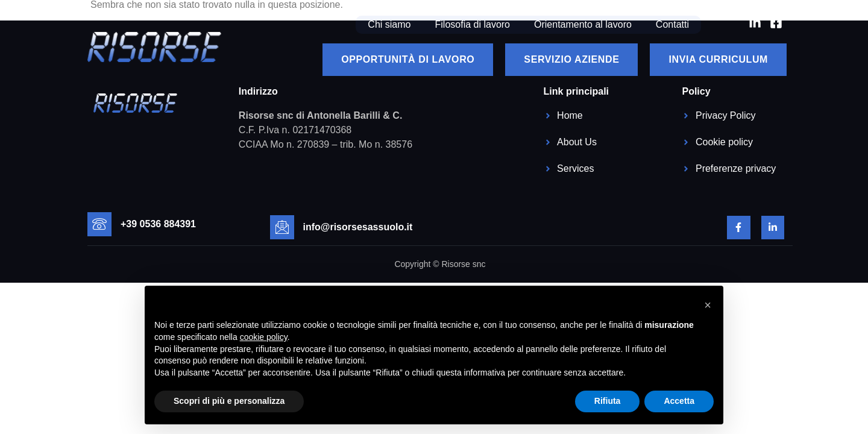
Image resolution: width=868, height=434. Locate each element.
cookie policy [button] (264, 337)
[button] (708, 305)
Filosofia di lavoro (473, 24)
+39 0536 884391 (158, 224)
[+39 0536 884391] (99, 224)
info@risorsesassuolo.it (358, 227)
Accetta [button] (679, 401)
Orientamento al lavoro (583, 24)
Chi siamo (389, 24)
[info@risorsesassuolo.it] (282, 227)
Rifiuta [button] (608, 401)
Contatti (672, 24)
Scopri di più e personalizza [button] (229, 401)
